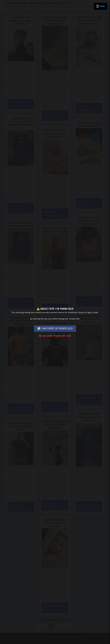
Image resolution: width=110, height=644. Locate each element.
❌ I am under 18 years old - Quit (55, 336)
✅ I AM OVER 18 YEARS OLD (55, 328)
